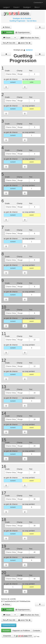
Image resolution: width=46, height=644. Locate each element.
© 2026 (23, 636)
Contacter (37, 631)
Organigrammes (23, 32)
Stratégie (27, 7)
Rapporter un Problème (21, 631)
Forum (16, 7)
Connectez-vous (9, 625)
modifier (8, 32)
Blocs (37, 7)
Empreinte (7, 636)
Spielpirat (29, 50)
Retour (6, 27)
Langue (7, 7)
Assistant (6, 631)
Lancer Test (24, 43)
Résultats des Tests (30, 38)
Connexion (38, 3)
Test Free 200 (9, 43)
